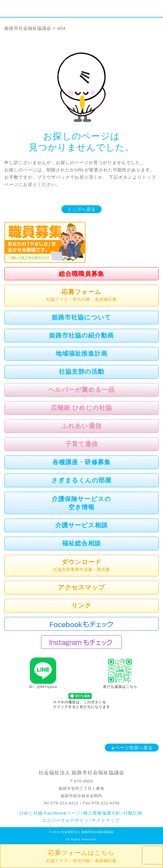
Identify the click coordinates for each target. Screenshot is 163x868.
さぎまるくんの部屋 (81, 480)
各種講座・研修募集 (81, 462)
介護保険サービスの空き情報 (81, 503)
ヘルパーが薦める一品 (81, 390)
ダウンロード (81, 566)
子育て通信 (81, 444)
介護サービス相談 (81, 525)
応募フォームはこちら (81, 856)
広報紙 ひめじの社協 (81, 408)
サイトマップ (106, 820)
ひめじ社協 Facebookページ (50, 813)
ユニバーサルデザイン (65, 820)
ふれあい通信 (81, 426)
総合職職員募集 (81, 274)
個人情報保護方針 (102, 813)
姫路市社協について (81, 317)
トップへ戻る (81, 209)
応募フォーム (81, 296)
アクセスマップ (81, 587)
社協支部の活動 (81, 372)
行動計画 (133, 813)
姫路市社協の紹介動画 (81, 335)
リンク (81, 605)
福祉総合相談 (81, 543)
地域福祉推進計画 (81, 353)
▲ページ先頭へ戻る (132, 748)
